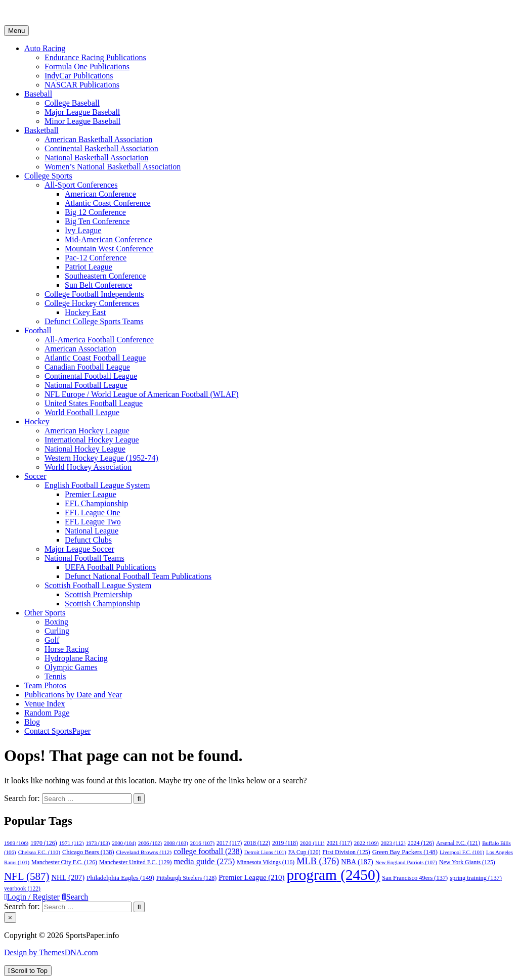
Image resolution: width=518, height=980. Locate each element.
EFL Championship (96, 503)
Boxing (56, 622)
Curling (57, 631)
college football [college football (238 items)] (208, 851)
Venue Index (45, 704)
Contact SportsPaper (57, 731)
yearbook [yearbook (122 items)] (22, 889)
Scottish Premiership (98, 594)
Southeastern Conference (105, 276)
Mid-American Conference (109, 239)
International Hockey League (92, 440)
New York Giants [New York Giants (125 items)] (467, 862)
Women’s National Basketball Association (113, 167)
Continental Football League (91, 376)
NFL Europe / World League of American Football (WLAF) (142, 394)
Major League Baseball (82, 112)
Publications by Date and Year (73, 695)
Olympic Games (71, 667)
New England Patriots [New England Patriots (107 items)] (406, 862)
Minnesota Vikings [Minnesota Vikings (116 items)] (266, 862)
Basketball (41, 130)
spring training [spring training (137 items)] (476, 878)
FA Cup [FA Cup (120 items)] (305, 852)
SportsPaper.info (31, 12)
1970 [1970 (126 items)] (44, 843)
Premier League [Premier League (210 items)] (251, 877)
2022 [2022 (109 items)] (366, 843)
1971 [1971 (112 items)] (72, 843)
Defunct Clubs (88, 540)
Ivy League (83, 230)
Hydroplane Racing (76, 658)
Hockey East (85, 312)
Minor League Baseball (82, 121)
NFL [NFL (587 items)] (27, 876)
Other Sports (45, 613)
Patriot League (89, 267)
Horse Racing (67, 649)
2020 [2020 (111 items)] (312, 843)
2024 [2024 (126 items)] (421, 843)
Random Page (47, 713)
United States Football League (94, 403)
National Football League (86, 385)
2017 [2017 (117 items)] (229, 843)
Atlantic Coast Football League (95, 358)
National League (92, 531)
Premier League (91, 494)
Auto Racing (45, 48)
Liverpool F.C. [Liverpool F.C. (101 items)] (462, 852)
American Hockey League (87, 431)
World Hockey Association (88, 467)
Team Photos (45, 685)
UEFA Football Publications (110, 567)
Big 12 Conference (95, 212)
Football (38, 330)
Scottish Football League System (98, 585)
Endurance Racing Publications (95, 57)
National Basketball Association (96, 158)
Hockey (37, 421)
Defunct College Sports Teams (94, 321)
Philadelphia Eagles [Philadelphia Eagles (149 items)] (120, 878)
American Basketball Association (98, 139)
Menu (16, 31)
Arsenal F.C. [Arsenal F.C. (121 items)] (458, 843)
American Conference (100, 194)
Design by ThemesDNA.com (51, 952)
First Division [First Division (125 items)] (346, 852)
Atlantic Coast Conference (108, 203)
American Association (80, 349)
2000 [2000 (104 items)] (124, 843)
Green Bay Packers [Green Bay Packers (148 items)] (405, 852)
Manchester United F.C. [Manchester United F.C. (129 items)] (135, 862)
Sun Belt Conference (98, 285)
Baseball (38, 94)
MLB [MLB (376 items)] (318, 861)
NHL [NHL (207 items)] (68, 877)
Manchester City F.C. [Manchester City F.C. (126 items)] (64, 862)
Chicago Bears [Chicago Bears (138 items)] (88, 852)
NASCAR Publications (82, 85)
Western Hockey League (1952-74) (101, 458)
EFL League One (93, 513)
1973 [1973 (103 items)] (98, 843)
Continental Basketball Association (101, 148)
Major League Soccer (79, 549)
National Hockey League (85, 449)
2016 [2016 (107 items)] (202, 843)
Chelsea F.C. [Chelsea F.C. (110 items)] (39, 852)
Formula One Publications (87, 66)
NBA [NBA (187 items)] (357, 862)
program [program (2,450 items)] (333, 875)
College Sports (48, 176)
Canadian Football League (87, 367)
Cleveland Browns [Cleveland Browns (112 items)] (144, 852)
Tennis (55, 676)
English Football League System (97, 485)
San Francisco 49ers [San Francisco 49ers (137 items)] (415, 878)
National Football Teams (84, 558)
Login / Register (32, 897)
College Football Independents (94, 294)
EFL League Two (93, 522)
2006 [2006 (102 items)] (150, 843)
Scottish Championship (102, 604)
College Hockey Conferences (92, 303)
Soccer (35, 476)
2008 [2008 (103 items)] (176, 843)
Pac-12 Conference (96, 258)
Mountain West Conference (109, 249)
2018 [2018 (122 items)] (257, 843)
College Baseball (72, 103)
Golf (52, 640)
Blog (32, 722)
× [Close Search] (10, 918)
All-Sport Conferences (81, 185)
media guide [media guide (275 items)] (204, 861)
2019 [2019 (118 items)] (285, 843)
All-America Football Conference (99, 340)
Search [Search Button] (75, 897)
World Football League (82, 412)
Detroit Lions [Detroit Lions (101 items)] (265, 852)
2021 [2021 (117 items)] (339, 843)
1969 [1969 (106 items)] (16, 843)
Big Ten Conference (97, 221)
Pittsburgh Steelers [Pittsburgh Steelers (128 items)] (186, 878)
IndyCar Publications (79, 76)
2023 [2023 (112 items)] (393, 843)
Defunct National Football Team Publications (138, 576)
